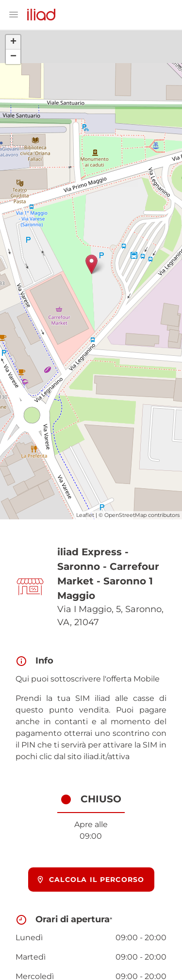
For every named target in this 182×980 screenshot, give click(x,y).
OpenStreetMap (125, 515)
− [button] (13, 57)
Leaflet (85, 515)
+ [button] (13, 42)
